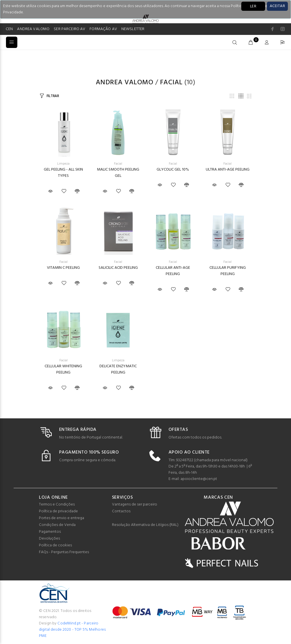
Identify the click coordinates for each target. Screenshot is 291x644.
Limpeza (63, 164)
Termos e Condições (57, 504)
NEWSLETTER (133, 29)
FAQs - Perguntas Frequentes (64, 552)
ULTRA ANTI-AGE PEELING (228, 170)
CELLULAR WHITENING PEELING (63, 369)
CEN (9, 29)
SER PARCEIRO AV (69, 29)
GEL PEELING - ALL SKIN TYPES (63, 173)
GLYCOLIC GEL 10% (173, 170)
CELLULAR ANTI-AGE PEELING (173, 271)
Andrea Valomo (124, 83)
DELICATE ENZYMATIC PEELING (118, 369)
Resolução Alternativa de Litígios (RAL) (145, 525)
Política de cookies (55, 545)
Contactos (121, 511)
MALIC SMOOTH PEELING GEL (118, 173)
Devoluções (49, 539)
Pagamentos (50, 532)
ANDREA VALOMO (33, 29)
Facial (171, 83)
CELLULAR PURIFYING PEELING (228, 271)
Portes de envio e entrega (62, 518)
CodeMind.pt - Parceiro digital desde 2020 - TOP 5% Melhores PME (72, 630)
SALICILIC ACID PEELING (118, 268)
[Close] (277, 6)
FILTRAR (53, 96)
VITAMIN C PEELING (63, 268)
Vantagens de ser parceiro (135, 504)
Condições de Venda (57, 525)
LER (253, 6)
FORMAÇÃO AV (103, 29)
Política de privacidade (58, 511)
